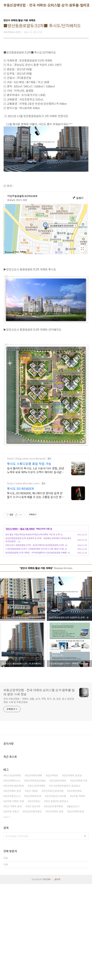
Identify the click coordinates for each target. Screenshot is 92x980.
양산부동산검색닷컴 (53, 839)
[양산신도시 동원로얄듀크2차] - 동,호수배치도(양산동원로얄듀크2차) (35, 593)
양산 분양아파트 (37, 834)
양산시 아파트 (12, 577)
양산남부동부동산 (33, 859)
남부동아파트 (75, 839)
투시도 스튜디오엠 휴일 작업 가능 (29, 512)
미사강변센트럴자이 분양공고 (65, 834)
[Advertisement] (46, 474)
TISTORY (47, 927)
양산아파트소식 (13, 829)
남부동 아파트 (78, 844)
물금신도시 (74, 854)
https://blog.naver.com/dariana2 (26, 507)
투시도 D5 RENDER (20, 536)
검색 (85, 884)
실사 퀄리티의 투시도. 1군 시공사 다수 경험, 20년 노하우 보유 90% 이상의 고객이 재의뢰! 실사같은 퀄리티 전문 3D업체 (36, 518)
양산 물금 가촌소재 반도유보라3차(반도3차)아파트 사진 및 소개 (32, 582)
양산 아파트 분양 (13, 854)
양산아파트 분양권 (73, 823)
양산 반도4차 (34, 854)
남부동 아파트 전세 (14, 849)
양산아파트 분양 (13, 839)
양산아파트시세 (79, 829)
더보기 (6, 865)
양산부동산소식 (13, 844)
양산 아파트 (32, 839)
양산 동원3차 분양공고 (57, 849)
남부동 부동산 (12, 859)
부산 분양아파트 (13, 823)
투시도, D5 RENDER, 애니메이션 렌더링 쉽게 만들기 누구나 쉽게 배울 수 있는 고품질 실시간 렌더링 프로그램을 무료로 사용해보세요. (36, 543)
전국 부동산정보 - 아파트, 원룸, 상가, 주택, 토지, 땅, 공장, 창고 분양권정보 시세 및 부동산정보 (39, 748)
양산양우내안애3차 (14, 834)
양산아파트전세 (33, 844)
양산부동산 (35, 849)
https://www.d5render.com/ (23, 531)
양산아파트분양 (76, 859)
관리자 (57, 927)
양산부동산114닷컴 (56, 844)
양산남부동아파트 (54, 854)
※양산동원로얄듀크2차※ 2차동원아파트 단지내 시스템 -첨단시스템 (34, 597)
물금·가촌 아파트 (27, 577)
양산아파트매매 (34, 823)
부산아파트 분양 (55, 859)
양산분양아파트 (59, 829)
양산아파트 (53, 823)
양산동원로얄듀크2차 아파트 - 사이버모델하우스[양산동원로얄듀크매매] (36, 601)
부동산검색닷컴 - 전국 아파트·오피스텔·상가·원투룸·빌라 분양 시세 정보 (39, 740)
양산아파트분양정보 (36, 829)
